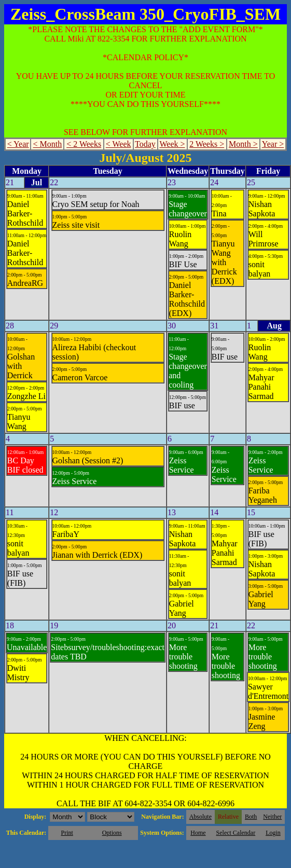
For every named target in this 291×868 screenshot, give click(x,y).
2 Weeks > (207, 144)
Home (198, 833)
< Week (119, 144)
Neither (272, 817)
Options (112, 833)
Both (251, 817)
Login (273, 833)
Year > (273, 144)
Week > (172, 144)
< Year (18, 144)
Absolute (200, 817)
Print (67, 833)
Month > (243, 144)
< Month (48, 144)
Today (145, 144)
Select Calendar (236, 833)
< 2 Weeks (84, 144)
